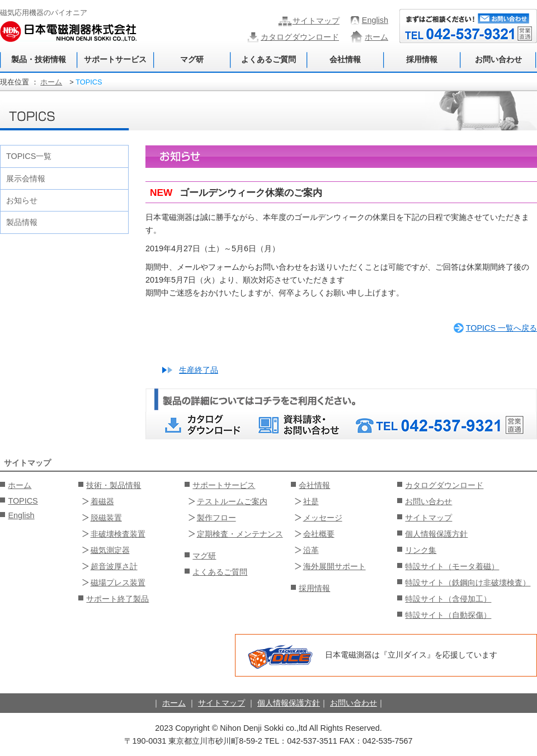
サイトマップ (316, 21)
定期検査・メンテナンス (240, 534)
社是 (311, 501)
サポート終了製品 (117, 599)
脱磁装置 (106, 518)
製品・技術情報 (39, 59)
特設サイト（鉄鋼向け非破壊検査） (468, 583)
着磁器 (102, 501)
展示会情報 (26, 179)
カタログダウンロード (300, 37)
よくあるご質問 (268, 59)
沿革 (311, 550)
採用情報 (422, 59)
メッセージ (323, 518)
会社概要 (319, 534)
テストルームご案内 (232, 501)
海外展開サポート (335, 566)
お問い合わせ (498, 59)
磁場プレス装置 (118, 583)
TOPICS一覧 (29, 156)
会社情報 (345, 59)
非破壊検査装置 (118, 534)
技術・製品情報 (114, 485)
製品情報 (22, 222)
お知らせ (22, 200)
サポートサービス (115, 59)
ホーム (376, 37)
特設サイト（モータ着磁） (452, 566)
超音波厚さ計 (114, 566)
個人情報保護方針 (436, 534)
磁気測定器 (110, 550)
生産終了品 (199, 370)
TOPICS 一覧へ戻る (501, 328)
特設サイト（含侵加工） (448, 599)
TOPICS (23, 501)
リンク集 (421, 550)
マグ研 (192, 59)
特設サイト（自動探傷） (448, 615)
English (375, 20)
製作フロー (216, 518)
